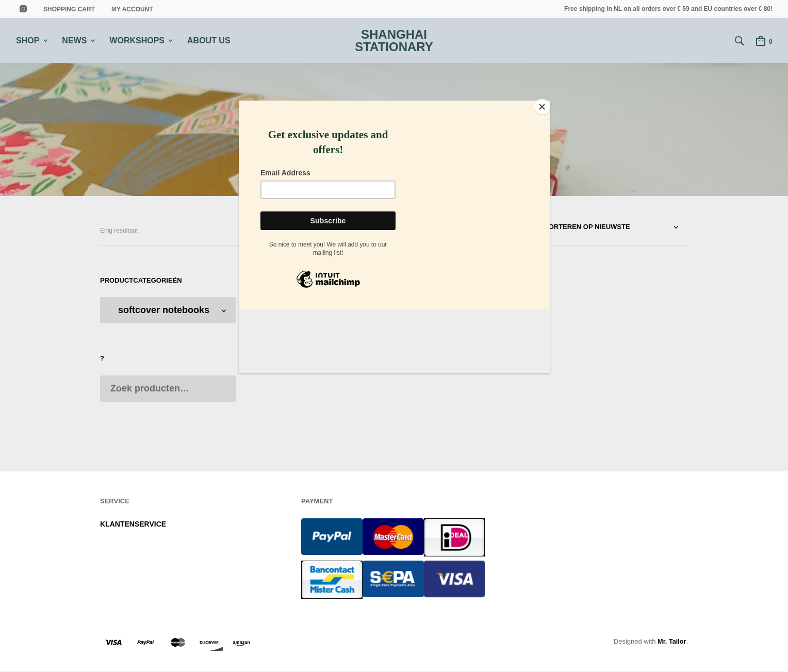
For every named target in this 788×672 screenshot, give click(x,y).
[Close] (547, 103)
